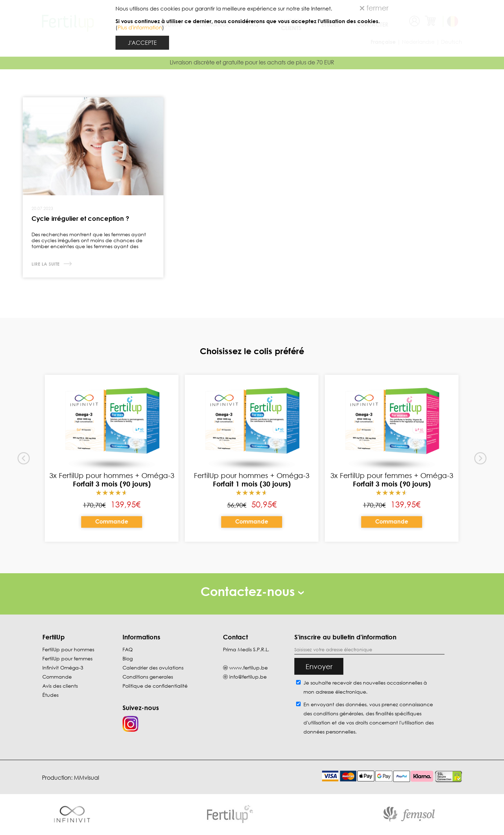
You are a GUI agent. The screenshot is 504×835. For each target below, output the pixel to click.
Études (50, 695)
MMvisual (86, 778)
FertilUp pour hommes (68, 649)
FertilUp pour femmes (67, 658)
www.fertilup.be (248, 668)
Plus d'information (140, 27)
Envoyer (319, 666)
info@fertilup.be (248, 677)
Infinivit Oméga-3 (63, 668)
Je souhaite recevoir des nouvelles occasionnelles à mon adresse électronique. (365, 687)
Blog (128, 658)
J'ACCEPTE (142, 43)
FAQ (128, 649)
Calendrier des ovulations (153, 668)
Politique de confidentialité (155, 686)
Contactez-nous (252, 591)
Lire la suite (46, 264)
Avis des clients (60, 686)
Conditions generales (148, 677)
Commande (112, 521)
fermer (374, 8)
